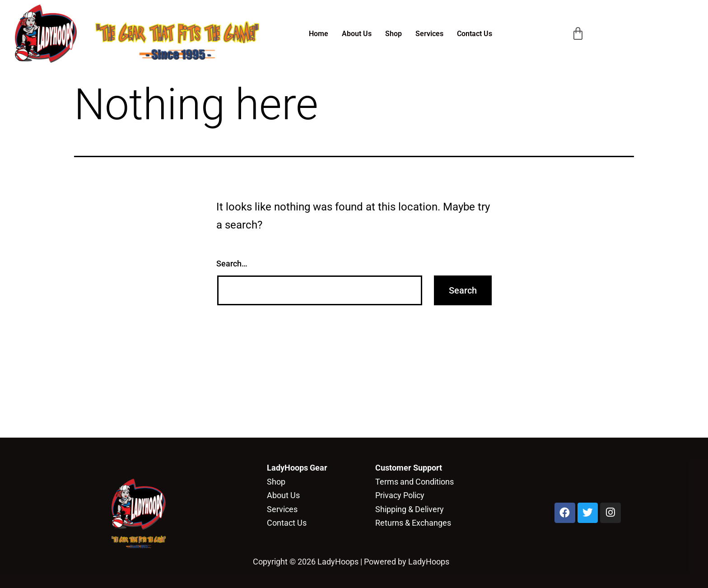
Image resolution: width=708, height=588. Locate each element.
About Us (357, 34)
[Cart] (578, 34)
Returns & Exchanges (413, 523)
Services (429, 34)
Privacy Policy (400, 495)
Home (319, 34)
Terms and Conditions (415, 482)
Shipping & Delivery (410, 509)
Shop (394, 34)
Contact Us (475, 34)
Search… (232, 264)
